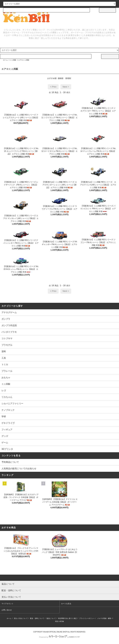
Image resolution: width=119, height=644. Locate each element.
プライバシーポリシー (87, 618)
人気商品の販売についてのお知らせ (19, 469)
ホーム (5, 60)
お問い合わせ (7, 610)
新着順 (68, 78)
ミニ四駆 (13, 60)
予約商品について (10, 462)
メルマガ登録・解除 (104, 618)
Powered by (59, 637)
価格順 (61, 78)
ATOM (62, 621)
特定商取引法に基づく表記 (67, 618)
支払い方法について (21, 618)
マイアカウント (8, 604)
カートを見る (66, 604)
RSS (57, 621)
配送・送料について (37, 618)
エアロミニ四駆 (24, 60)
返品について (51, 618)
